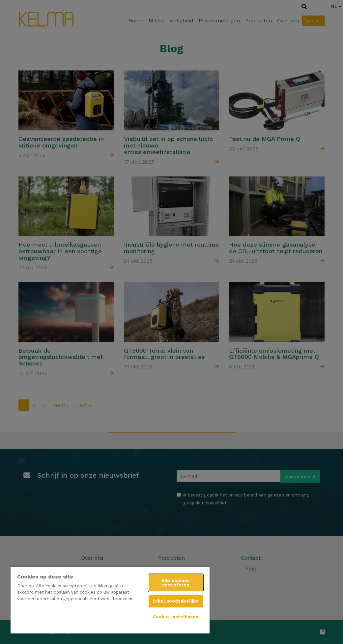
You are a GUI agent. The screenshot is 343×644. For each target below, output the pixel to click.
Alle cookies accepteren (176, 583)
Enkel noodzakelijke (176, 601)
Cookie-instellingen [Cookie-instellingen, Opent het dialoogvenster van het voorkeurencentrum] (176, 617)
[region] (110, 600)
